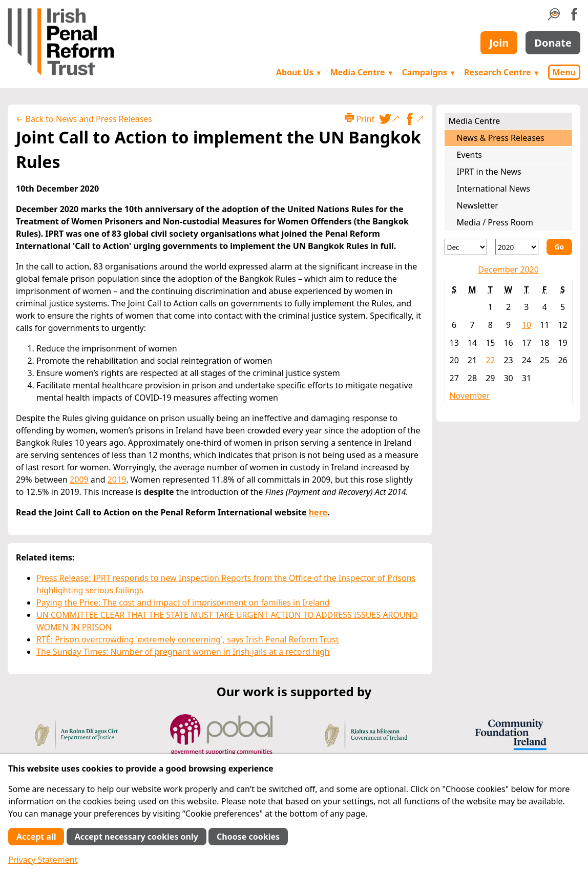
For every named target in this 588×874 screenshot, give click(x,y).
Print (360, 119)
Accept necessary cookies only (136, 837)
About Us (299, 72)
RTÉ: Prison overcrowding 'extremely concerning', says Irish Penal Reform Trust (188, 639)
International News (493, 189)
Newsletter (478, 205)
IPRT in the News (489, 172)
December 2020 (508, 269)
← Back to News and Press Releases (84, 119)
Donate (553, 43)
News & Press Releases (501, 138)
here (318, 512)
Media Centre (362, 72)
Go (559, 247)
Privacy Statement (43, 860)
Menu (564, 72)
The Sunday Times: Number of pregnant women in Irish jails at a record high (183, 652)
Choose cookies (248, 837)
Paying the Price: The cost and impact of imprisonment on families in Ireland (183, 602)
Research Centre (502, 72)
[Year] (517, 247)
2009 (79, 480)
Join (499, 43)
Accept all (36, 837)
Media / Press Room (495, 222)
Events (469, 155)
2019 (117, 480)
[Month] (466, 247)
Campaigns (429, 72)
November (470, 396)
